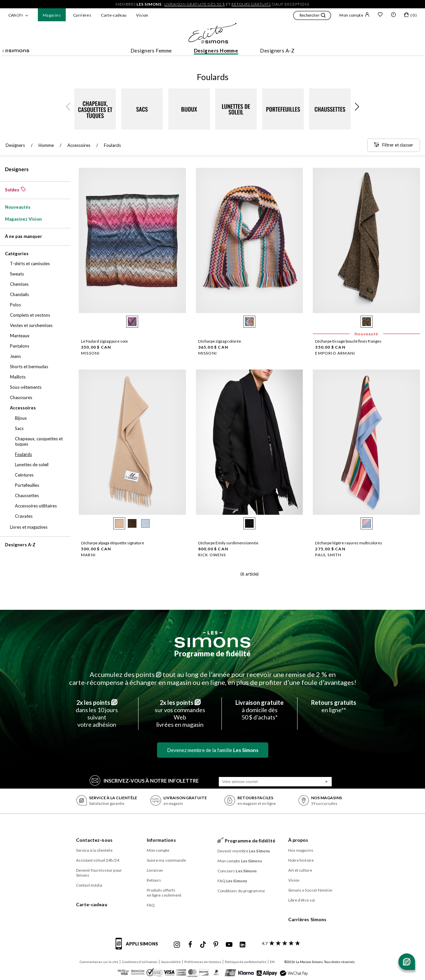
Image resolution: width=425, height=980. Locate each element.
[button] (312, 16)
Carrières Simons (307, 919)
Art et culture (300, 870)
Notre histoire (301, 860)
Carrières (82, 15)
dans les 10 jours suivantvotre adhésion (97, 713)
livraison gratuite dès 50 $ (195, 4)
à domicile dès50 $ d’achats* (259, 710)
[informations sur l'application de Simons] (138, 947)
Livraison (155, 870)
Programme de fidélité (212, 653)
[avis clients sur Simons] (280, 943)
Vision (142, 15)
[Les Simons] (212, 639)
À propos (298, 840)
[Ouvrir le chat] (407, 962)
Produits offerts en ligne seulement (164, 893)
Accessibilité (171, 962)
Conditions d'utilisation (140, 962)
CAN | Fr (16, 15)
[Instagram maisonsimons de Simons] (177, 945)
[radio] (132, 322)
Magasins (52, 15)
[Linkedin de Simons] (242, 945)
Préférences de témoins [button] (203, 962)
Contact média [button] (89, 885)
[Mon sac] (410, 16)
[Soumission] (327, 782)
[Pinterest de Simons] (216, 945)
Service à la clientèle (94, 850)
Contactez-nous (94, 840)
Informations (161, 840)
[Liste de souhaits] (380, 15)
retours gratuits (251, 4)
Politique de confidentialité (246, 962)
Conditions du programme (241, 891)
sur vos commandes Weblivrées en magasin (180, 713)
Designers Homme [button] (216, 51)
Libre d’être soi (302, 900)
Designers (17, 169)
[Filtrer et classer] (394, 145)
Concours (237, 871)
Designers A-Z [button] (277, 51)
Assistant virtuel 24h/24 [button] (98, 860)
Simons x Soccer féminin (310, 890)
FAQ (151, 905)
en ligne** (334, 706)
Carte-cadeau (114, 15)
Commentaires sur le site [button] (99, 962)
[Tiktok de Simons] (203, 945)
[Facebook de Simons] (190, 945)
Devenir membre (244, 851)
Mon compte (354, 15)
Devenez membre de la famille (213, 750)
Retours (154, 880)
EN (272, 962)
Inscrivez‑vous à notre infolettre (144, 780)
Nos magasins (301, 850)
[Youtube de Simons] (229, 945)
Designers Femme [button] (151, 51)
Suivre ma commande (167, 860)
